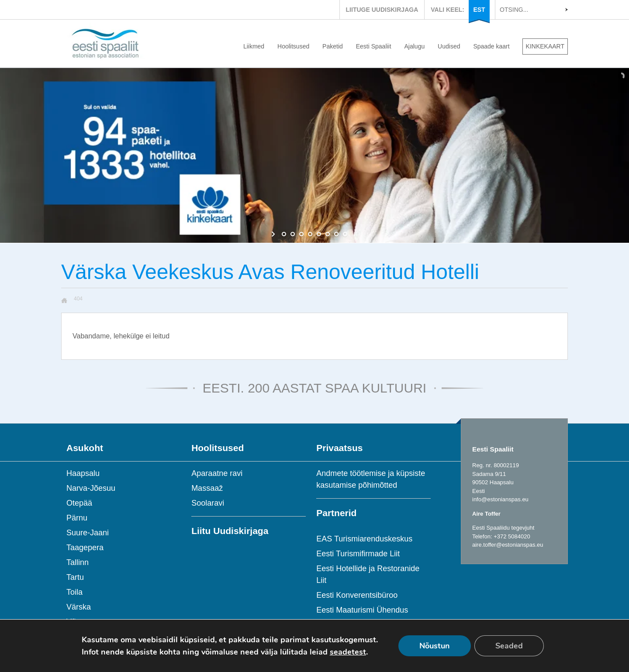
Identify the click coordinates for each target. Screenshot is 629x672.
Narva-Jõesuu (91, 488)
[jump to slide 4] (310, 234)
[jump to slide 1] (284, 234)
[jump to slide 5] (319, 234)
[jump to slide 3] (301, 234)
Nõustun (435, 646)
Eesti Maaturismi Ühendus (362, 610)
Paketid (333, 46)
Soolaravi (208, 503)
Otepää (79, 503)
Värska (79, 607)
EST (479, 10)
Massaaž (207, 488)
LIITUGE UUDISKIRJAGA (382, 10)
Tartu (75, 577)
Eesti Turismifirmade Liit (358, 554)
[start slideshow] (274, 234)
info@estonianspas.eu (500, 499)
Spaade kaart (491, 46)
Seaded (509, 646)
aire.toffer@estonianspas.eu (508, 545)
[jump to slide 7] (336, 234)
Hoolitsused (293, 46)
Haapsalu (83, 473)
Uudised (449, 46)
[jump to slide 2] (293, 234)
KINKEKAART (545, 46)
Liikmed (254, 46)
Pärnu (77, 518)
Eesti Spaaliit (374, 46)
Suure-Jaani (88, 533)
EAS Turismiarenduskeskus (364, 539)
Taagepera (85, 548)
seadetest (348, 652)
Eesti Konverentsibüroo (357, 595)
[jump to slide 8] (345, 234)
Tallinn (78, 562)
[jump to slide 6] (328, 234)
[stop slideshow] (355, 234)
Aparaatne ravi (217, 473)
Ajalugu (415, 46)
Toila (74, 592)
